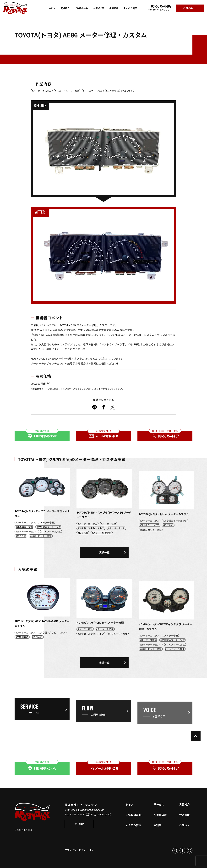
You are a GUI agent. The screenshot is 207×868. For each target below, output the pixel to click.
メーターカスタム (42, 91)
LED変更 (128, 91)
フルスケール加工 (93, 91)
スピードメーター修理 (68, 91)
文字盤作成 (113, 91)
